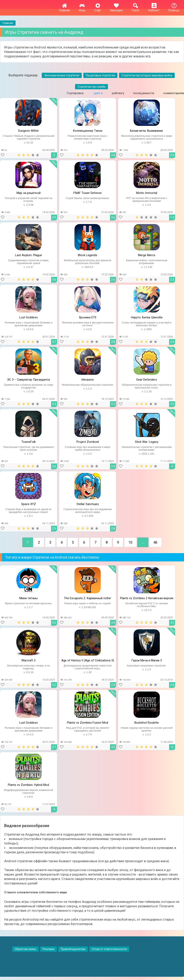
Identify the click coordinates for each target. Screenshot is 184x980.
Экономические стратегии (62, 75)
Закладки (116, 9)
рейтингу (118, 93)
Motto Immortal (147, 193)
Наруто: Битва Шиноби (147, 317)
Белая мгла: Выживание (147, 131)
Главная (64, 9)
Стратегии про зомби (91, 87)
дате (97, 93)
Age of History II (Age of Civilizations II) (88, 660)
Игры (82, 9)
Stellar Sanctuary (88, 504)
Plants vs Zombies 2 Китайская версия (147, 598)
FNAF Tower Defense (88, 193)
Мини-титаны (29, 598)
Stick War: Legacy (147, 442)
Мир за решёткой (29, 193)
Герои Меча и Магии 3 (147, 660)
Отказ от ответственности (109, 949)
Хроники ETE (88, 317)
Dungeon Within (28, 131)
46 (155, 542)
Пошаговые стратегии (100, 75)
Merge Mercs (147, 255)
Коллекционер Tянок (88, 131)
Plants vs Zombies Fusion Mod (88, 723)
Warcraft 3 (28, 660)
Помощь (174, 9)
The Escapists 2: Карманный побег (88, 598)
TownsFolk (29, 442)
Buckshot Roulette (147, 723)
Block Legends (88, 255)
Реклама (48, 949)
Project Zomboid (88, 442)
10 (130, 542)
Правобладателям (73, 949)
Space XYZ (29, 504)
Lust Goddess (28, 317)
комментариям (174, 93)
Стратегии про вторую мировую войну (147, 75)
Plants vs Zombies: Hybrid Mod (28, 785)
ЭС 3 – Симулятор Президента (28, 380)
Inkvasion (88, 380)
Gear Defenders (147, 380)
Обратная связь (25, 949)
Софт (98, 9)
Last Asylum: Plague (29, 255)
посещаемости (144, 93)
